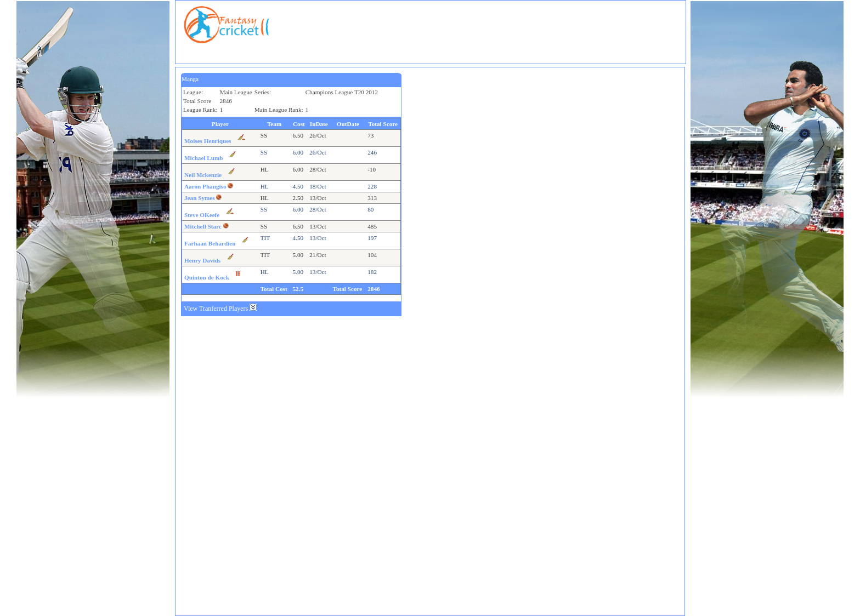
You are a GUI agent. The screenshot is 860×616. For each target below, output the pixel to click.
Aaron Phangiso (205, 186)
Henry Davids (202, 260)
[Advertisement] (483, 31)
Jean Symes (200, 198)
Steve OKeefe (202, 215)
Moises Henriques (208, 141)
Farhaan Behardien (210, 243)
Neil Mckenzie (203, 175)
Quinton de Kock (207, 277)
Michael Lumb (204, 158)
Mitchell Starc (203, 226)
